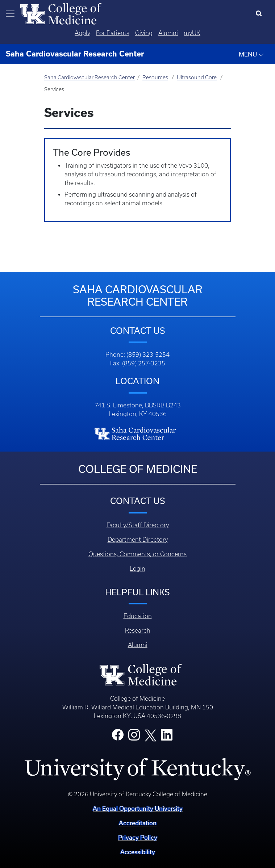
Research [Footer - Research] (138, 630)
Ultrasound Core (197, 77)
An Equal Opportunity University (138, 808)
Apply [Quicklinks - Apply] (82, 33)
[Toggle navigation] (10, 14)
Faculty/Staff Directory (138, 525)
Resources (155, 77)
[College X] (150, 735)
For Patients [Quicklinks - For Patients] (113, 33)
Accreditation (138, 823)
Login (137, 569)
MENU (251, 54)
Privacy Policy (138, 837)
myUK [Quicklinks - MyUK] (192, 33)
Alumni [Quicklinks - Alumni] (168, 33)
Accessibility (138, 852)
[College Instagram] (134, 737)
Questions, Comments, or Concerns (137, 554)
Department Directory (138, 540)
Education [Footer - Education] (138, 616)
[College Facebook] (118, 737)
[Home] (61, 13)
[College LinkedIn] (167, 737)
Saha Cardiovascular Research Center (89, 77)
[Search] (260, 14)
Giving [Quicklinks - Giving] (144, 33)
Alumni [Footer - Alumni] (138, 645)
